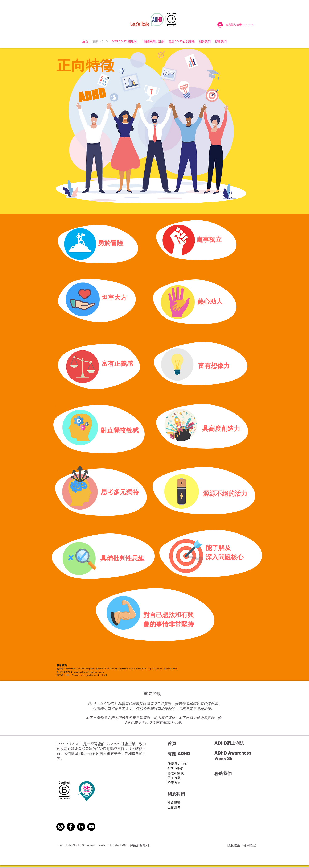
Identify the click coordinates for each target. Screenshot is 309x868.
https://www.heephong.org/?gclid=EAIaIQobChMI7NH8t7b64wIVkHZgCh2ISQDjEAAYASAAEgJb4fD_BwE (122, 669)
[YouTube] (91, 827)
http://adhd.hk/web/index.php (89, 672)
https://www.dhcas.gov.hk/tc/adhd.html (86, 675)
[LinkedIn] (81, 827)
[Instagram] (60, 827)
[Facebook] (71, 827)
